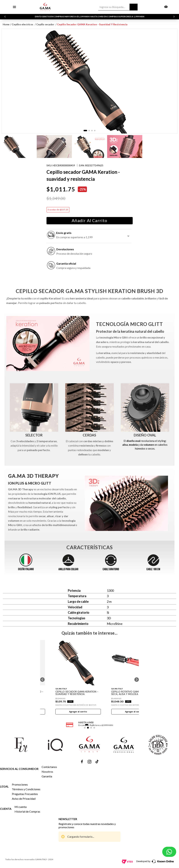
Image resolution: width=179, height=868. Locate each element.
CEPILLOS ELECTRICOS (23, 24)
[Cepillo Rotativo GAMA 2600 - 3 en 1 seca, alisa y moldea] (134, 677)
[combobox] (118, 7)
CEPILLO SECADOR (45, 24)
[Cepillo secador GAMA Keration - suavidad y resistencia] (78, 677)
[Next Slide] (174, 17)
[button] (42, 679)
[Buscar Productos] (134, 7)
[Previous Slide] (5, 17)
